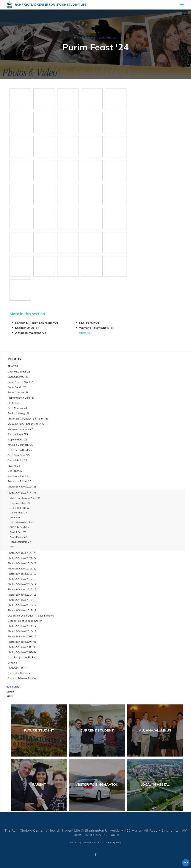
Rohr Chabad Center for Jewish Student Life (51, 5)
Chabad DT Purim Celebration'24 (37, 323)
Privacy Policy (115, 843)
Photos (78, 38)
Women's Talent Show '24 (96, 328)
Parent (39, 784)
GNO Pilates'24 (89, 323)
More (12, 547)
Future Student (39, 730)
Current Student (97, 730)
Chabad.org (88, 843)
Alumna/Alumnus (155, 730)
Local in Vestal (155, 784)
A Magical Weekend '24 (31, 333)
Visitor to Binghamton (97, 784)
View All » (86, 333)
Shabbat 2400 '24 (27, 328)
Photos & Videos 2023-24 (102, 38)
